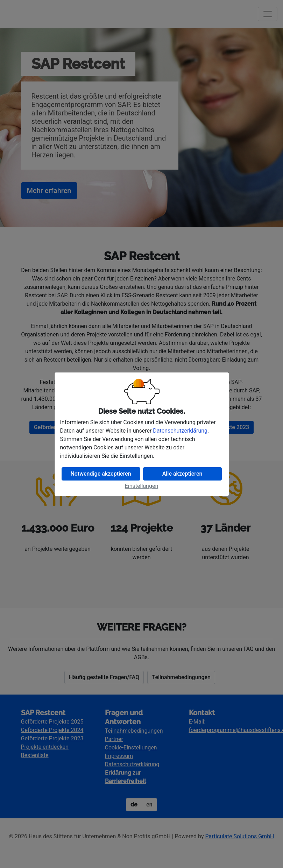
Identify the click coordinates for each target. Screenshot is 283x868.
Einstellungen (142, 486)
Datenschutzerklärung (180, 431)
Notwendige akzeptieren (101, 474)
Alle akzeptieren (182, 474)
